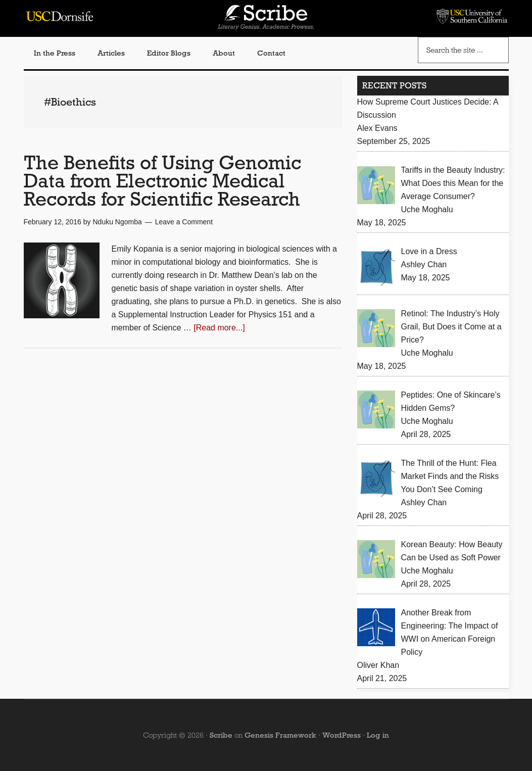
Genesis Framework (280, 735)
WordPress (342, 735)
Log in (378, 735)
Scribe (221, 735)
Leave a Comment (184, 222)
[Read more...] (219, 328)
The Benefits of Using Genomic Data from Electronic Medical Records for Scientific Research (162, 181)
